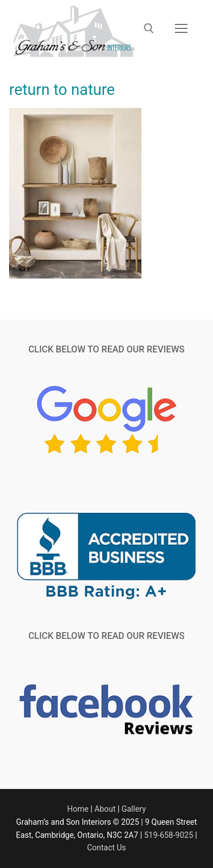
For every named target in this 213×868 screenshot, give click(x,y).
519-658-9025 (169, 835)
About (105, 809)
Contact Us (106, 848)
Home (78, 809)
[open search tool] (149, 28)
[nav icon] (181, 28)
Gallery (134, 809)
